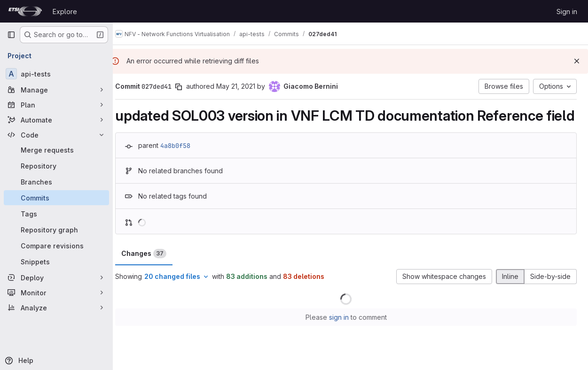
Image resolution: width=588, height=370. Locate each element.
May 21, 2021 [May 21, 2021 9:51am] (245, 86)
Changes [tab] (153, 271)
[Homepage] (25, 11)
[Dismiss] (577, 61)
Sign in (567, 12)
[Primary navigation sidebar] (11, 35)
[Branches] (56, 182)
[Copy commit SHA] (188, 87)
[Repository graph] (56, 230)
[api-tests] (56, 74)
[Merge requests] (56, 150)
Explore (65, 12)
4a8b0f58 (184, 163)
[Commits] (56, 198)
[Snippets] (56, 262)
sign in (343, 335)
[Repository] (56, 166)
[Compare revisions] (56, 246)
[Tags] (56, 214)
